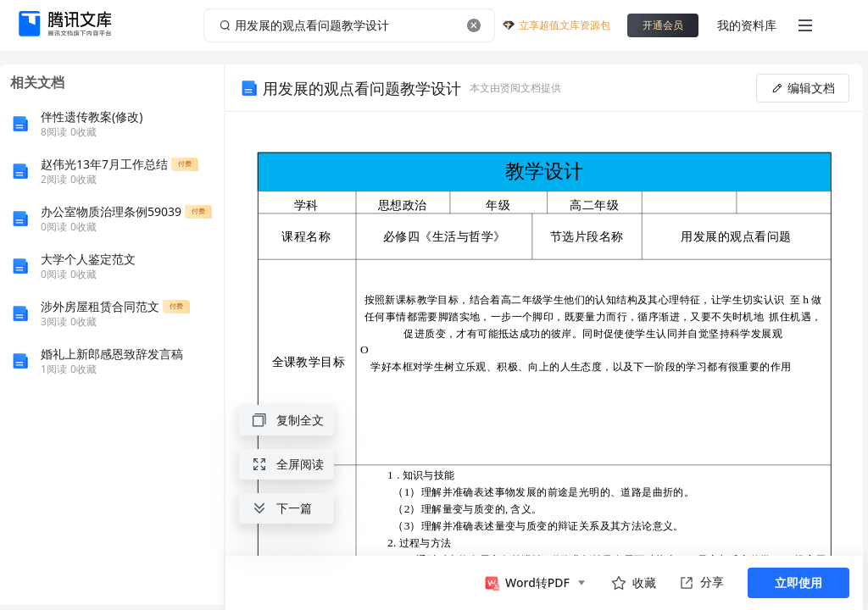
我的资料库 (747, 25)
